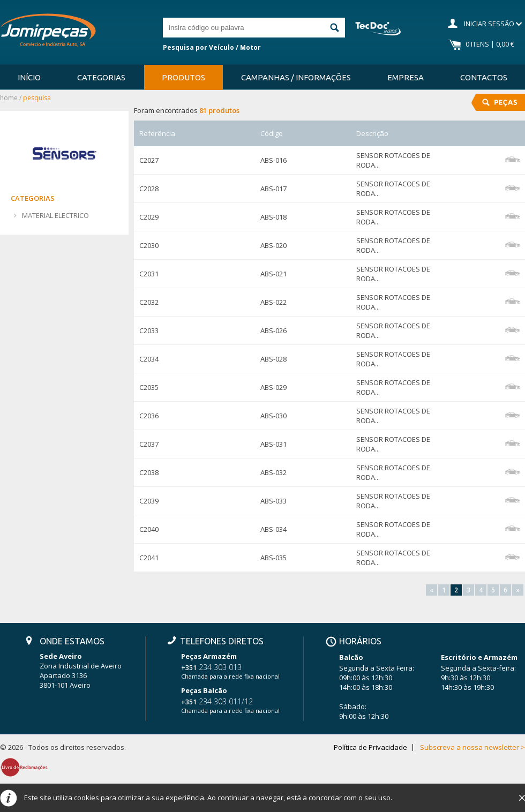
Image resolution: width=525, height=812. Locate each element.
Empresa (406, 77)
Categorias (101, 77)
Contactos (484, 77)
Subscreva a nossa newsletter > (472, 747)
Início (29, 77)
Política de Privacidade (370, 747)
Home (9, 98)
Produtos (183, 77)
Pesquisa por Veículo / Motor (212, 47)
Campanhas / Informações (296, 77)
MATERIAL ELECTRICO (55, 215)
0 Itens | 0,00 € (490, 44)
